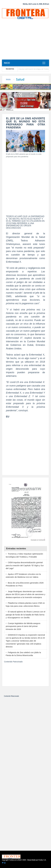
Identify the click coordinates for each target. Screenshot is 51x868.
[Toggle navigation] (44, 63)
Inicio (7, 63)
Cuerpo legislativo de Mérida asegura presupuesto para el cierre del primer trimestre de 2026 (23, 626)
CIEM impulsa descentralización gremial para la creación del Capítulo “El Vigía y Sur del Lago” (25, 565)
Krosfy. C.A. (42, 860)
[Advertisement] (25, 40)
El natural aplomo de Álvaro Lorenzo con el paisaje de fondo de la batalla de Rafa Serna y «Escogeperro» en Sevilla (25, 615)
